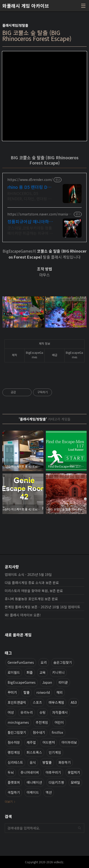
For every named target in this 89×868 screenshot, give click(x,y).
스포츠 (37, 702)
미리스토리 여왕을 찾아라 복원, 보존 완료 (34, 591)
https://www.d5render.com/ (30, 180)
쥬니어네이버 (30, 772)
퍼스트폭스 (34, 752)
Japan (47, 682)
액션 (49, 792)
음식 (33, 762)
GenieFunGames (21, 662)
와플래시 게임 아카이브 (26, 6)
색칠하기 (14, 792)
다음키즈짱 (56, 782)
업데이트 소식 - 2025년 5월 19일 (28, 574)
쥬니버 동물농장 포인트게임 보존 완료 (31, 599)
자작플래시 (60, 712)
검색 (80, 828)
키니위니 (58, 672)
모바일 (75, 782)
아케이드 (33, 792)
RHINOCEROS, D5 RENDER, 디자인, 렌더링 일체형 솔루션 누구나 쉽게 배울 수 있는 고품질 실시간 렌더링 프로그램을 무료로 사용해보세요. (30, 196)
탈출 (27, 692)
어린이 (59, 722)
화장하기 (65, 762)
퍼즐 (30, 672)
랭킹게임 (14, 752)
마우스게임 (56, 702)
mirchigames (18, 722)
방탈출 (47, 762)
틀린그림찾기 (17, 732)
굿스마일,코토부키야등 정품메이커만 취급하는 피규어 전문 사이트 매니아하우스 (30, 230)
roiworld (43, 692)
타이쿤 (63, 682)
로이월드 (14, 672)
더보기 (9, 801)
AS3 (74, 702)
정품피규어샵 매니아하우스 (30, 221)
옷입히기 (74, 772)
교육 (42, 672)
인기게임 (55, 752)
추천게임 (42, 722)
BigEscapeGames (22, 682)
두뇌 (11, 772)
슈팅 (42, 712)
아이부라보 (69, 742)
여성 (11, 712)
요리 (44, 662)
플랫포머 (14, 782)
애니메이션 (34, 782)
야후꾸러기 (53, 772)
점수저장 (14, 742)
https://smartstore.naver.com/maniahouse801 (40, 214)
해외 (60, 692)
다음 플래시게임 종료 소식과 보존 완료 (32, 583)
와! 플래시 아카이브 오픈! (23, 615)
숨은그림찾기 (63, 662)
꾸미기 (12, 692)
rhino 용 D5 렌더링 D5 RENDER (28, 187)
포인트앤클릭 (17, 702)
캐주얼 (31, 742)
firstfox (57, 732)
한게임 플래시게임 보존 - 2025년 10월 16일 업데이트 (42, 607)
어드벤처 (49, 742)
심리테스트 (15, 762)
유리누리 (27, 712)
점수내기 (39, 732)
